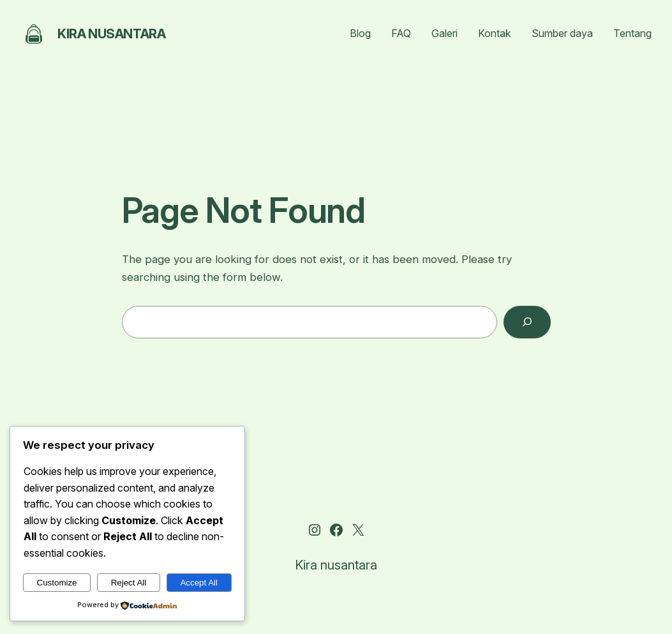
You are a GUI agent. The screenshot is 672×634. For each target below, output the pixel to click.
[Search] (527, 322)
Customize (57, 583)
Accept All (199, 583)
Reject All (129, 583)
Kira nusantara (111, 34)
